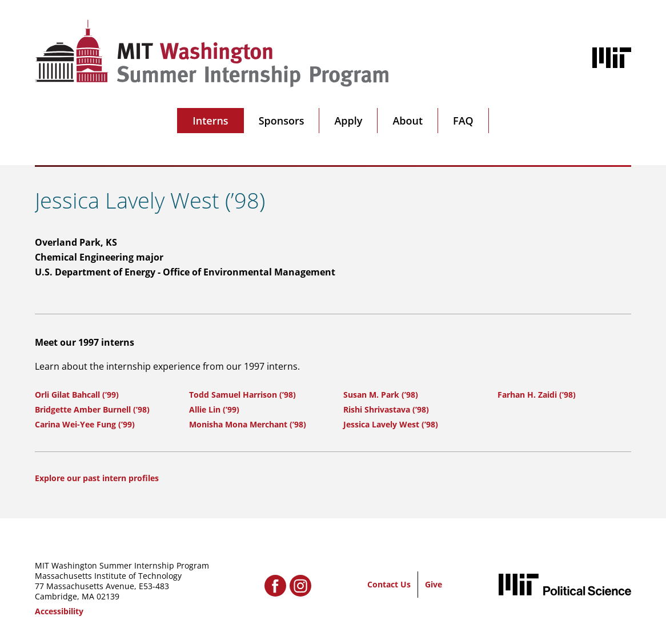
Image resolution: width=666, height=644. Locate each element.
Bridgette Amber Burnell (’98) (92, 409)
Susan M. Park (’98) (381, 395)
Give (434, 584)
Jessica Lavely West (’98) (391, 424)
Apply (348, 121)
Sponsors (282, 121)
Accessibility (59, 611)
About (408, 121)
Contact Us (389, 584)
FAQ (463, 121)
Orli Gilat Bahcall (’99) (77, 395)
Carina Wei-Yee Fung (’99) (85, 424)
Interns (210, 121)
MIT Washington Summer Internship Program (122, 565)
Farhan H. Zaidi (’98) (537, 395)
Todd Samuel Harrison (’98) (242, 395)
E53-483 (154, 586)
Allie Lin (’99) (214, 409)
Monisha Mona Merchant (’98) (248, 424)
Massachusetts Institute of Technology (108, 576)
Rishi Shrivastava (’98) (386, 409)
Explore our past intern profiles (97, 478)
